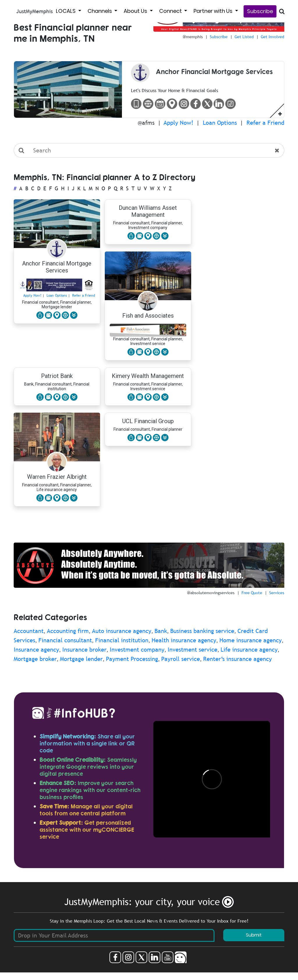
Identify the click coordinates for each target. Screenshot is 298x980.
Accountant (29, 631)
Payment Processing (132, 659)
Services (277, 593)
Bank (161, 631)
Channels (100, 11)
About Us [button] (136, 11)
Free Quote (252, 593)
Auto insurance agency (122, 631)
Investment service (193, 650)
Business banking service (202, 631)
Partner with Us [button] (214, 11)
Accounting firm (68, 631)
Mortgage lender (81, 659)
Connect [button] (171, 11)
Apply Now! (179, 123)
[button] (280, 114)
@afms (146, 123)
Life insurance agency (249, 650)
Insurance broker (84, 650)
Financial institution (122, 640)
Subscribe (260, 11)
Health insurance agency (184, 640)
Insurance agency (36, 650)
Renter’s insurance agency (237, 659)
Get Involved (273, 37)
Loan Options (220, 123)
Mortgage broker (35, 659)
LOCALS (66, 11)
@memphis (193, 37)
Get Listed (244, 37)
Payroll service (181, 659)
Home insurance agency (251, 640)
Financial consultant (65, 640)
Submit (254, 935)
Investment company (137, 650)
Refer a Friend (265, 123)
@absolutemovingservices (211, 593)
